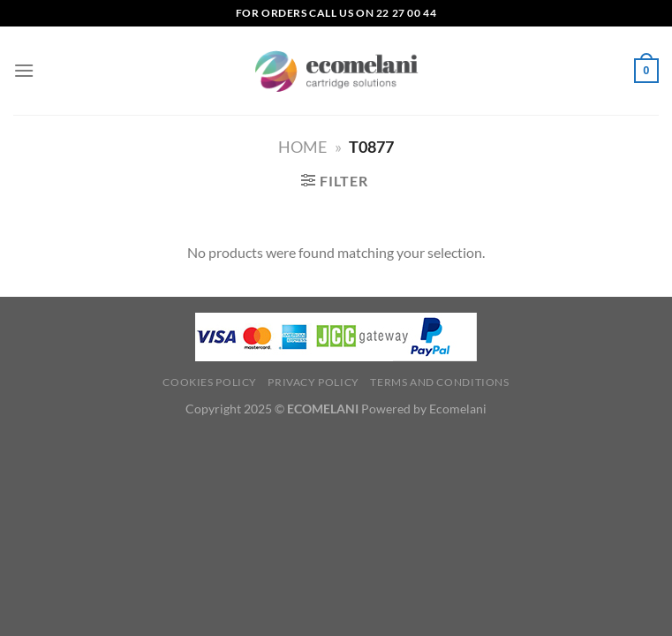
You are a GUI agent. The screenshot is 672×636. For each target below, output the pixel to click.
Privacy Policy (313, 382)
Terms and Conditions (439, 382)
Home (302, 147)
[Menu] (24, 70)
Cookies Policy (210, 382)
